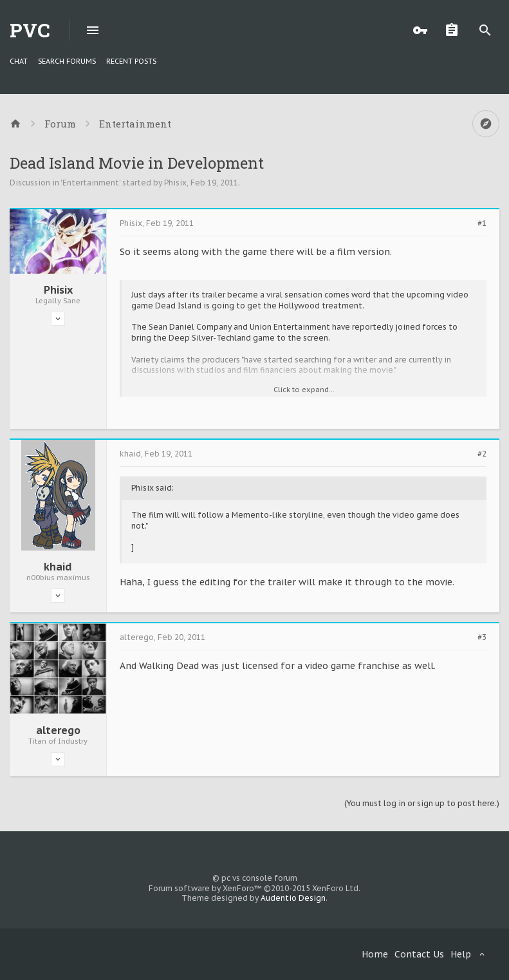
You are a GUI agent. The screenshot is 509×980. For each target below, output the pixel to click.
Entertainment (91, 183)
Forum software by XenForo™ (254, 888)
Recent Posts (131, 61)
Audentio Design (293, 898)
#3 (482, 637)
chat (19, 61)
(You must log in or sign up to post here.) (422, 803)
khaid (58, 567)
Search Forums (67, 61)
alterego (58, 730)
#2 (482, 454)
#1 (482, 223)
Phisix (175, 183)
